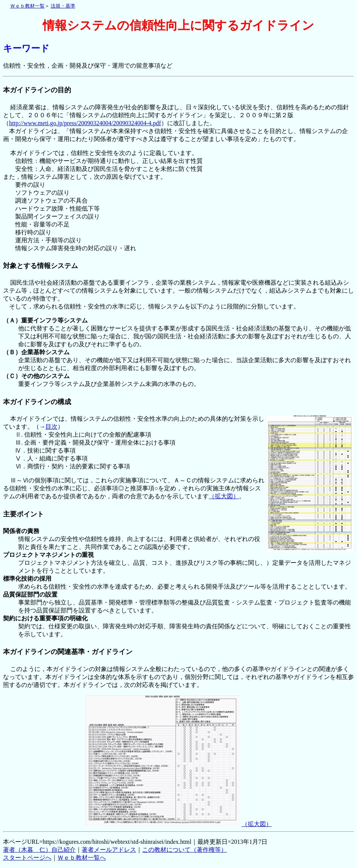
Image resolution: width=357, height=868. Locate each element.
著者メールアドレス (109, 850)
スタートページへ (27, 858)
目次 (51, 427)
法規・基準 (63, 6)
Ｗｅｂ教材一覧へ (82, 858)
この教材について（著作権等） (185, 850)
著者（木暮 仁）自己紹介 (39, 850)
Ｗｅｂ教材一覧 (27, 6)
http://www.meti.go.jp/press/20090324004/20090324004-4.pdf (85, 123)
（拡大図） (224, 496)
